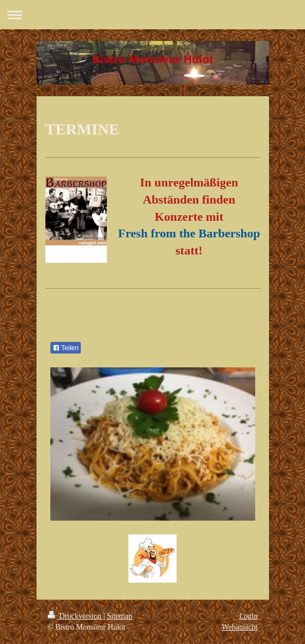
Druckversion (76, 616)
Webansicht (240, 627)
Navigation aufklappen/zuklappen (152, 15)
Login (248, 616)
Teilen (66, 348)
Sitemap (120, 616)
